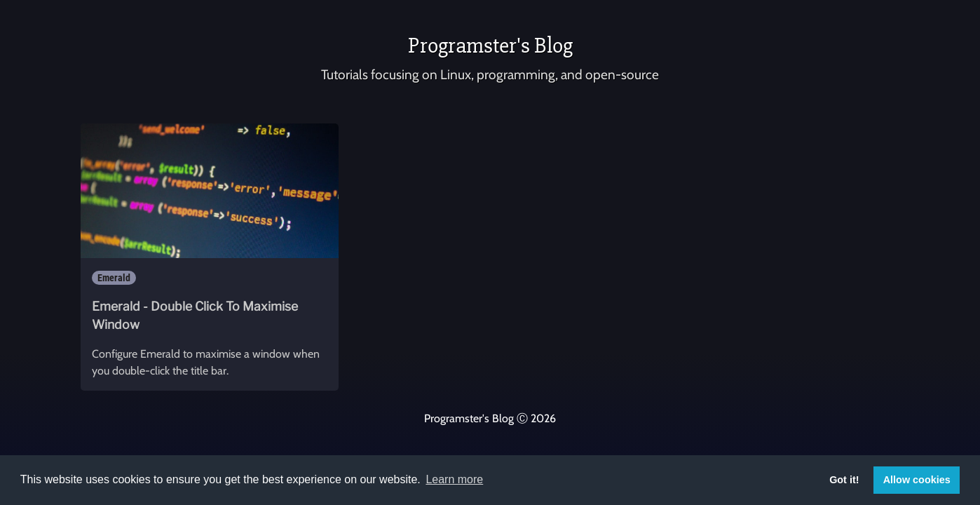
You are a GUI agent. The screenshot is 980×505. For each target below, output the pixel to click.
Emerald (114, 278)
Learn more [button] (454, 479)
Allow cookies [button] (917, 480)
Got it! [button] (844, 480)
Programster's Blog (490, 45)
